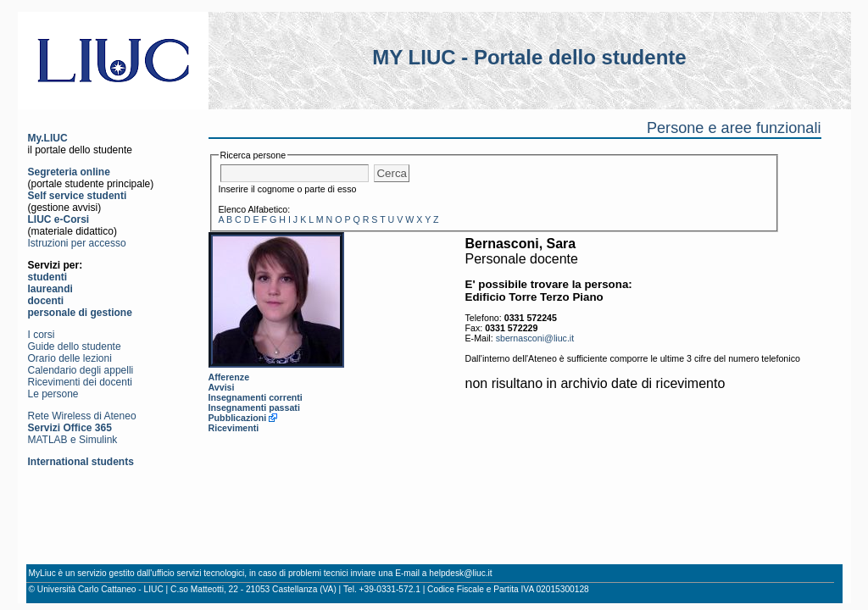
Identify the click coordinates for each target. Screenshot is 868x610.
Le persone (53, 394)
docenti (46, 301)
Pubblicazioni (238, 418)
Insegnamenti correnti (256, 397)
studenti (48, 277)
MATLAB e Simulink (73, 440)
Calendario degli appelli (81, 370)
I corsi (42, 335)
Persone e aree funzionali (734, 128)
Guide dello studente (75, 347)
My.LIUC (48, 138)
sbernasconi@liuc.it (535, 338)
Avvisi (222, 387)
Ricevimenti (234, 428)
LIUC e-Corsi (59, 219)
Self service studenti (78, 196)
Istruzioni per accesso (77, 243)
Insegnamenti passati (254, 408)
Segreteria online (69, 172)
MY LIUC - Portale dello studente (529, 57)
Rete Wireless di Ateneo (82, 416)
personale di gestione (80, 313)
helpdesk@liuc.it (460, 573)
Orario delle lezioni (70, 358)
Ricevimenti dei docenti (80, 382)
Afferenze (229, 377)
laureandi (50, 289)
